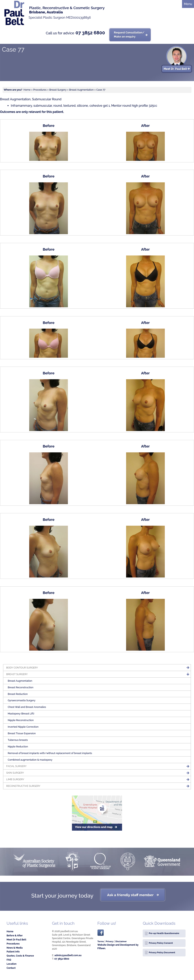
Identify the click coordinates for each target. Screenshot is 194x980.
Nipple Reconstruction (21, 720)
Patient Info (13, 952)
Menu (188, 4)
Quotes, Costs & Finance (20, 956)
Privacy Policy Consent (161, 943)
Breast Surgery (58, 90)
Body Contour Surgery (22, 668)
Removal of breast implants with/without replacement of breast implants (50, 753)
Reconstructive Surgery (23, 786)
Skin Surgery (15, 773)
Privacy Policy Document (162, 952)
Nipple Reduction (18, 747)
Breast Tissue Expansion (22, 733)
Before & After (15, 935)
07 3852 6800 (90, 33)
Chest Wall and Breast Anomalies (27, 707)
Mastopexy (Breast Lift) (21, 714)
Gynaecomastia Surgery (22, 700)
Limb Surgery (15, 779)
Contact (11, 968)
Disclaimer (121, 941)
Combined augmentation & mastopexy (30, 760)
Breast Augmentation (81, 90)
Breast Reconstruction (21, 687)
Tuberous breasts (18, 740)
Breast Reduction (18, 694)
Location (12, 964)
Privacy (110, 941)
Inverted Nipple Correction (23, 727)
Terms (101, 941)
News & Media (15, 948)
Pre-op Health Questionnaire (164, 933)
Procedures (40, 90)
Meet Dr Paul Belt (16, 940)
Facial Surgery (16, 766)
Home (27, 90)
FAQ (9, 960)
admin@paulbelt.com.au (68, 955)
